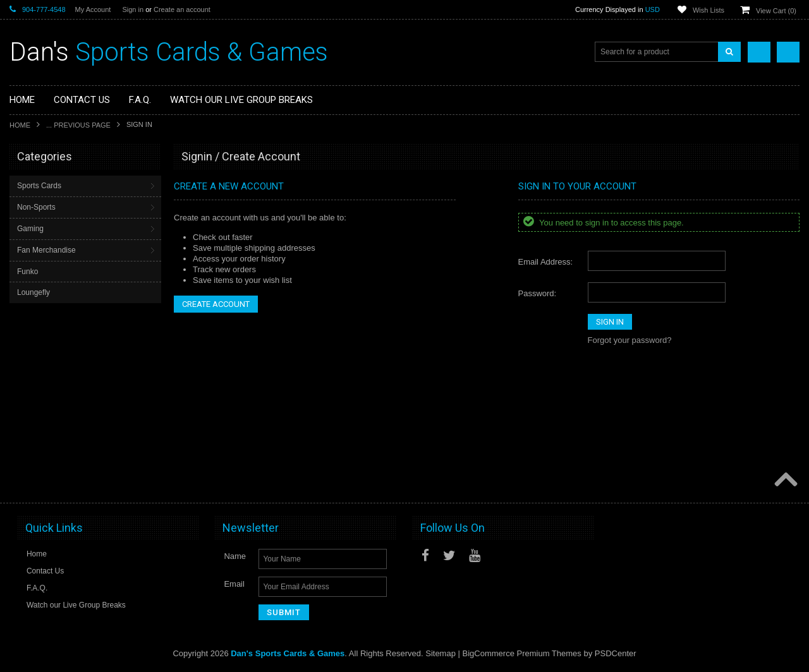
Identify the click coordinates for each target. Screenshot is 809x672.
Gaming (30, 229)
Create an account (182, 9)
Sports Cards (39, 186)
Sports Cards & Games (169, 52)
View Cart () (776, 11)
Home (20, 125)
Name (235, 556)
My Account (93, 9)
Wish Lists (709, 10)
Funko (27, 272)
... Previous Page (78, 125)
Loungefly (33, 292)
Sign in (133, 9)
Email (234, 584)
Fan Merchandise (46, 250)
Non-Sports (36, 207)
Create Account (216, 304)
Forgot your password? (630, 340)
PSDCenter (616, 653)
